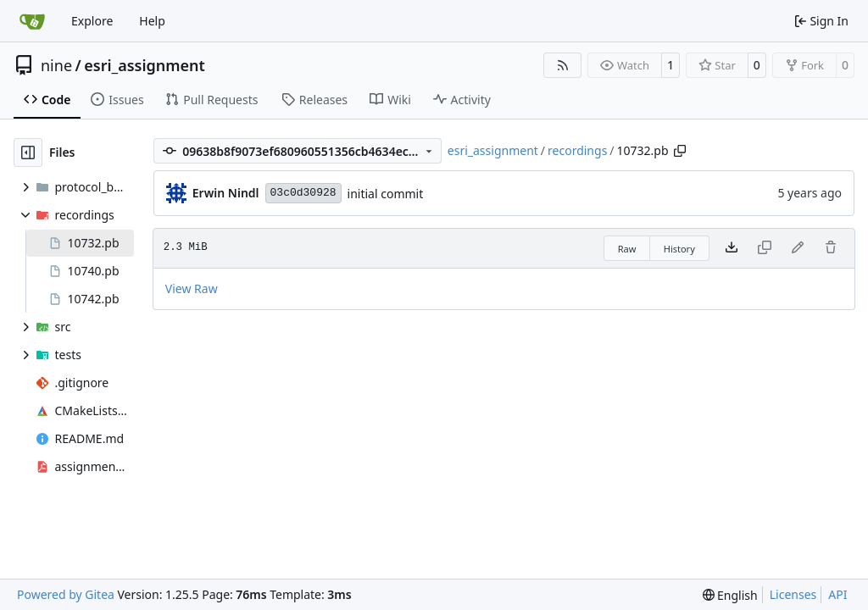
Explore (92, 21)
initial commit (386, 194)
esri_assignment (145, 65)
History (679, 249)
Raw (627, 249)
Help (152, 21)
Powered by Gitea (66, 594)
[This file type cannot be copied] (765, 248)
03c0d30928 (303, 193)
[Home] (32, 21)
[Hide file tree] (28, 152)
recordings (577, 150)
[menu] (730, 595)
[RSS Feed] (563, 65)
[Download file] (732, 248)
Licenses (793, 594)
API (837, 594)
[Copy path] (680, 151)
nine (56, 65)
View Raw (192, 288)
